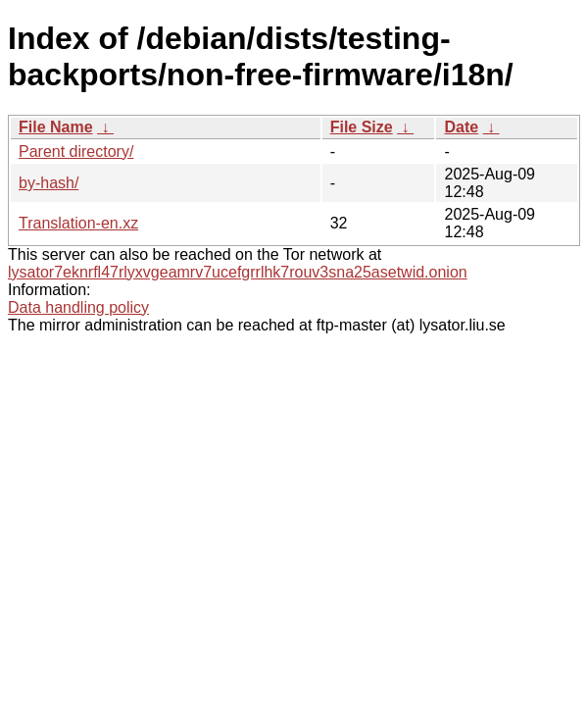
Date (461, 127)
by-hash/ (49, 183)
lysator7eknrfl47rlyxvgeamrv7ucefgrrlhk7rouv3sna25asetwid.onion (238, 272)
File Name (56, 127)
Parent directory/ (76, 151)
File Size (362, 127)
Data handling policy (78, 307)
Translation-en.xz (78, 223)
